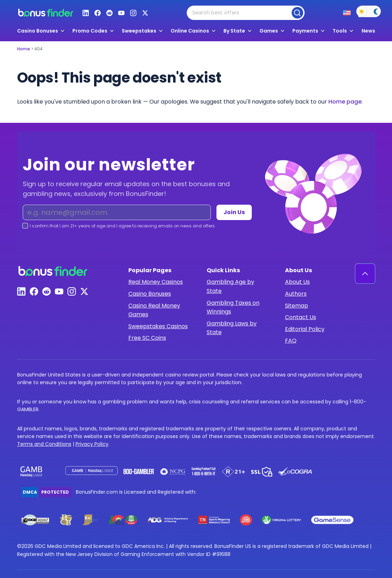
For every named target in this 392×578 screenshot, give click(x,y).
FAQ (291, 341)
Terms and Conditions (44, 444)
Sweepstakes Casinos (158, 326)
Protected (55, 492)
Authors (296, 294)
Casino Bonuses (150, 294)
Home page (345, 102)
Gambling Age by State (230, 286)
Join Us (234, 212)
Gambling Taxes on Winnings (233, 307)
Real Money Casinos (156, 282)
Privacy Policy (92, 444)
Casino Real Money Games (154, 310)
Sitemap (297, 306)
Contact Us (301, 317)
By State (234, 31)
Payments (305, 31)
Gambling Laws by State (232, 328)
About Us (297, 282)
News (368, 31)
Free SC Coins (147, 338)
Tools (340, 31)
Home (24, 49)
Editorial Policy (305, 329)
